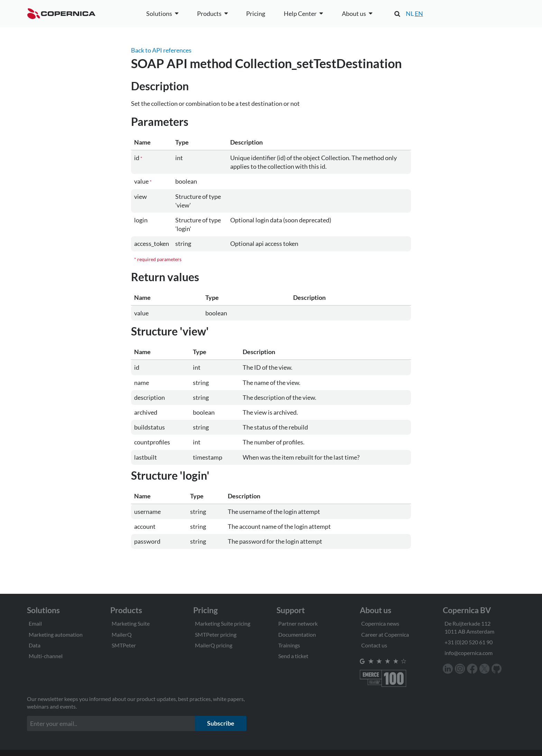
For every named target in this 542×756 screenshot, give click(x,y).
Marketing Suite (131, 623)
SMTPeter (124, 645)
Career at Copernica (385, 634)
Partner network (298, 623)
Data (35, 645)
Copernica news (380, 623)
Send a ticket (293, 656)
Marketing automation (56, 634)
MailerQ (122, 634)
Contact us (374, 645)
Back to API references (161, 50)
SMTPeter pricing (216, 634)
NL (410, 13)
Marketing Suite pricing (223, 623)
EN (419, 13)
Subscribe (221, 723)
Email (35, 623)
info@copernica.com (469, 653)
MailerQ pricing (214, 645)
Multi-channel (46, 656)
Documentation (297, 634)
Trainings (289, 645)
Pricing (256, 13)
